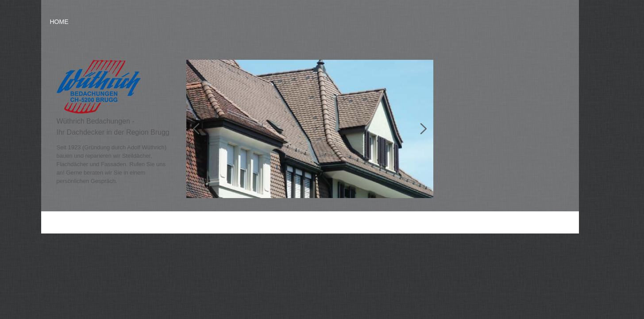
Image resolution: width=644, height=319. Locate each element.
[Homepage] (99, 111)
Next (420, 128)
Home (59, 22)
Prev (200, 128)
